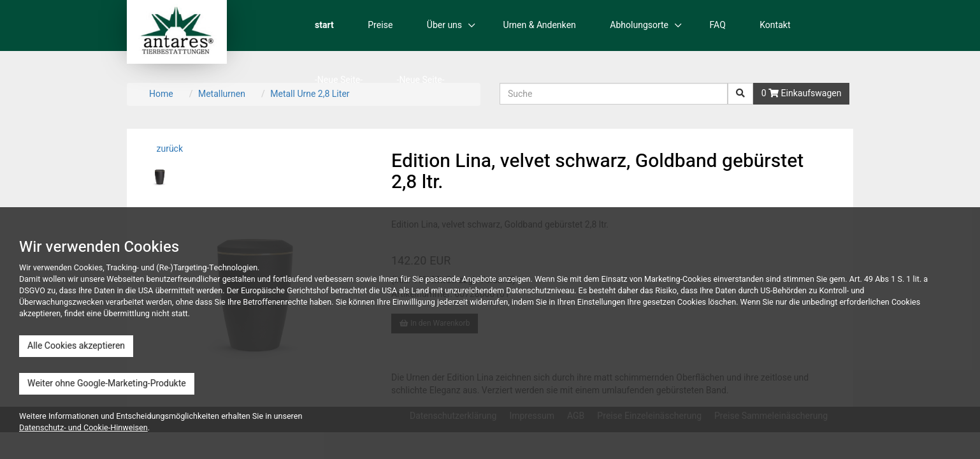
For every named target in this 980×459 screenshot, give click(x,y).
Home (161, 94)
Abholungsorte (639, 25)
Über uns (444, 25)
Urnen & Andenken (540, 25)
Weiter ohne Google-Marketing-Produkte (107, 383)
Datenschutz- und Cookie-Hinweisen (83, 428)
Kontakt (775, 25)
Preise (380, 25)
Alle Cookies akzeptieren (76, 346)
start (324, 25)
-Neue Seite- (339, 80)
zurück (169, 149)
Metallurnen (222, 94)
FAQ (718, 25)
